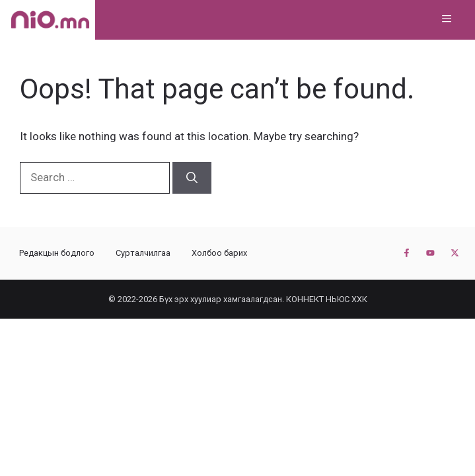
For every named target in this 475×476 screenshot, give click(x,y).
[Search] (192, 178)
